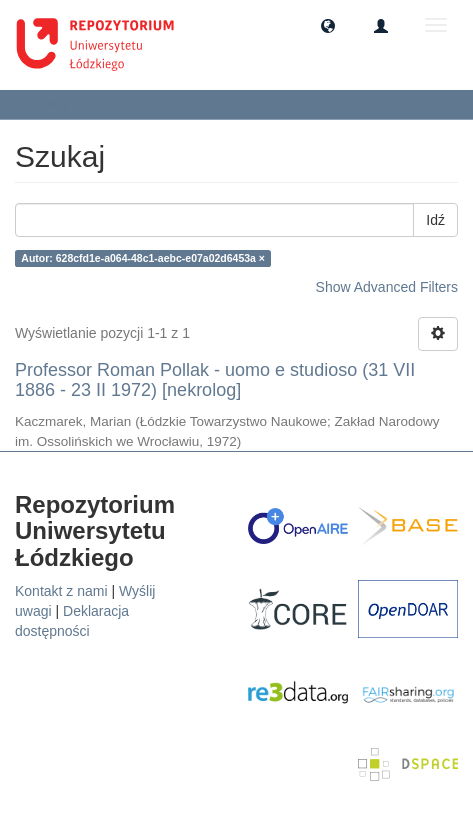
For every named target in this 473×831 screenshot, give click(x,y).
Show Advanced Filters (387, 287)
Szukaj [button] (54, 104)
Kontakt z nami (61, 591)
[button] (328, 25)
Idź (435, 220)
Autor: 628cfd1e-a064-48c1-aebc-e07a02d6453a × (143, 258)
